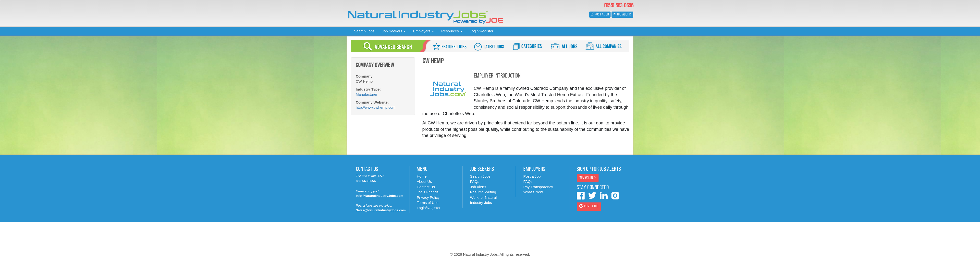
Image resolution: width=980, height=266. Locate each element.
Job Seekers (394, 31)
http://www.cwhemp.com (376, 107)
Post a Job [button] (600, 14)
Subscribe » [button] (588, 178)
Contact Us (426, 187)
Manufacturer (367, 94)
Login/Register (482, 31)
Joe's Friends (428, 192)
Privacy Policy (428, 197)
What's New (533, 192)
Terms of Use (428, 203)
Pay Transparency (538, 187)
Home (422, 176)
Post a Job (532, 176)
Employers (423, 31)
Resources (452, 31)
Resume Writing (483, 192)
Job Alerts (478, 187)
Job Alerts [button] (622, 14)
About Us (424, 181)
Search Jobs (364, 31)
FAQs (475, 181)
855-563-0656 (366, 181)
